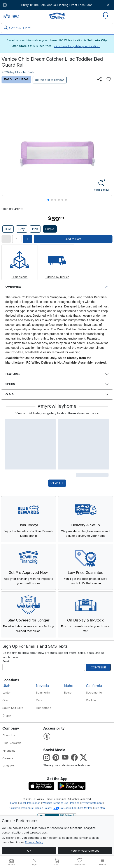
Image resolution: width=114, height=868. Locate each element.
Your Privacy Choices (85, 851)
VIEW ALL (57, 483)
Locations (11, 680)
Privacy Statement (92, 803)
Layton (7, 693)
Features (13, 374)
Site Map (100, 808)
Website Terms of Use (55, 803)
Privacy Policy (34, 842)
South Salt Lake (13, 708)
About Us (9, 735)
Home (14, 803)
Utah (6, 686)
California (94, 686)
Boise (68, 693)
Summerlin (43, 693)
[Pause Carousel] (5, 5)
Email (6, 661)
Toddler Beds (26, 72)
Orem (6, 700)
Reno (39, 700)
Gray (22, 229)
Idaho (69, 686)
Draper (7, 715)
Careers (8, 758)
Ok (29, 851)
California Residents (21, 808)
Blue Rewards (12, 743)
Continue (98, 667)
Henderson (44, 708)
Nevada (42, 686)
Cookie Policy (43, 808)
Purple (50, 229)
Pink (35, 229)
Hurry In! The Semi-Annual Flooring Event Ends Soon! (57, 5)
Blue (8, 229)
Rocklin (91, 700)
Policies (75, 803)
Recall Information (30, 803)
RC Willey (8, 72)
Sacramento (94, 693)
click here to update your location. (77, 46)
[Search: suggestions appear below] (57, 28)
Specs (10, 384)
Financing (9, 751)
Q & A (10, 394)
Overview (13, 287)
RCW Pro (8, 766)
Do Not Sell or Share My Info (73, 808)
